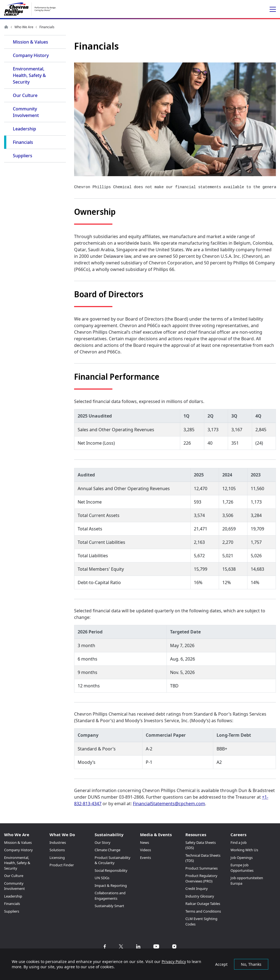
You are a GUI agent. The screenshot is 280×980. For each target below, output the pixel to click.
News (145, 842)
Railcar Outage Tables (203, 904)
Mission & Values (30, 42)
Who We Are (24, 27)
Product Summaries (202, 868)
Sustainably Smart (109, 906)
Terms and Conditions (203, 911)
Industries (58, 842)
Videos (145, 850)
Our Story (103, 842)
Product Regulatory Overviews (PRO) (201, 878)
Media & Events (156, 835)
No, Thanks (251, 964)
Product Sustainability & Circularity (113, 860)
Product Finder (62, 865)
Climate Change (107, 850)
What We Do (62, 835)
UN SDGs (102, 878)
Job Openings (242, 858)
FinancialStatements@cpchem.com (169, 804)
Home (6, 27)
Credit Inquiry (197, 888)
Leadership (24, 129)
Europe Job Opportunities (242, 868)
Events (145, 858)
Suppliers (23, 156)
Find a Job (239, 842)
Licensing (57, 858)
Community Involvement (26, 112)
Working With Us (244, 850)
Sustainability (109, 835)
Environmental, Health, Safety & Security (29, 75)
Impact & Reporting (111, 885)
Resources (196, 835)
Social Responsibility (111, 870)
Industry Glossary (200, 896)
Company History (31, 55)
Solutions (57, 850)
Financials (23, 142)
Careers (238, 835)
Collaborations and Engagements (110, 896)
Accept (221, 964)
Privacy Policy (174, 962)
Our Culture (25, 95)
